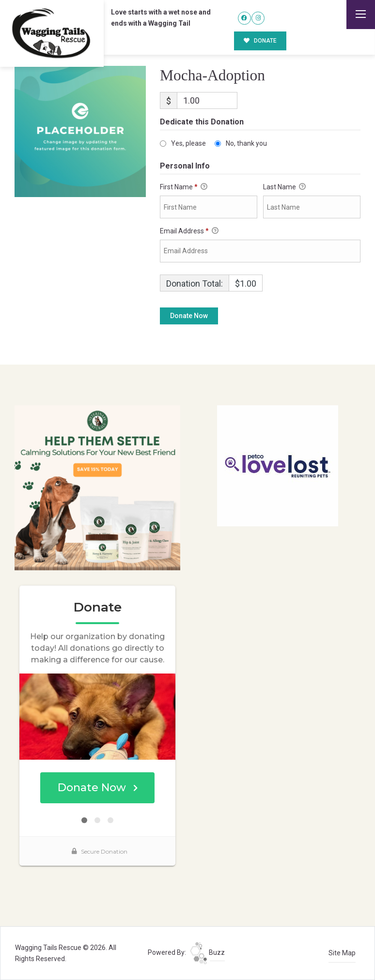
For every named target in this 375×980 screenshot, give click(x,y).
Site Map (342, 953)
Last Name (284, 187)
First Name (184, 187)
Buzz (207, 952)
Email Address (189, 231)
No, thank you (246, 143)
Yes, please (188, 143)
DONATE (260, 41)
